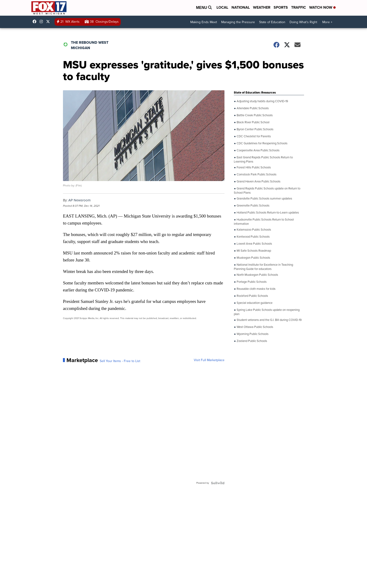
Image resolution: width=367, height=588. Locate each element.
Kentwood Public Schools (253, 237)
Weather (262, 7)
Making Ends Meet (204, 22)
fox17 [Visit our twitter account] (49, 22)
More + (327, 22)
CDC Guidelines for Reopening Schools (262, 143)
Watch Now (322, 7)
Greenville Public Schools (253, 206)
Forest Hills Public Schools (253, 167)
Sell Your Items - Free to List (120, 361)
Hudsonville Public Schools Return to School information (264, 221)
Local (222, 7)
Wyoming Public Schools (252, 334)
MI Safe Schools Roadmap (253, 251)
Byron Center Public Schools (255, 129)
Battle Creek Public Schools (254, 115)
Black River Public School (253, 122)
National (241, 7)
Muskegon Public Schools (253, 258)
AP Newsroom (79, 200)
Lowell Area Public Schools (254, 244)
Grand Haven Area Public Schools (258, 181)
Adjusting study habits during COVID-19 (262, 101)
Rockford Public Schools (252, 296)
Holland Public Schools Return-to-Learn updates (267, 213)
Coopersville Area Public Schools (258, 150)
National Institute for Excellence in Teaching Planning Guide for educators (263, 267)
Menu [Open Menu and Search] (204, 8)
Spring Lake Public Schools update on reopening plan (267, 312)
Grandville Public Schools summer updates (264, 199)
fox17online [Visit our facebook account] (36, 22)
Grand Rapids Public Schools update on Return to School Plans (267, 190)
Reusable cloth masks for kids (256, 289)
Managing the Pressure (238, 22)
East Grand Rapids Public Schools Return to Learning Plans (263, 159)
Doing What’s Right (303, 22)
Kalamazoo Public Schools (253, 230)
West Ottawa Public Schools (255, 327)
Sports (281, 7)
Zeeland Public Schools (251, 341)
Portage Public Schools (251, 282)
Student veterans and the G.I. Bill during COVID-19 (269, 320)
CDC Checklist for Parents (253, 136)
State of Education (272, 22)
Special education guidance (254, 303)
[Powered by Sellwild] (218, 483)
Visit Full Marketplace (209, 360)
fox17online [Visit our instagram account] (42, 22)
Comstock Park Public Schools (256, 174)
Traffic (299, 7)
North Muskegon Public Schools (257, 275)
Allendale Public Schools (252, 108)
